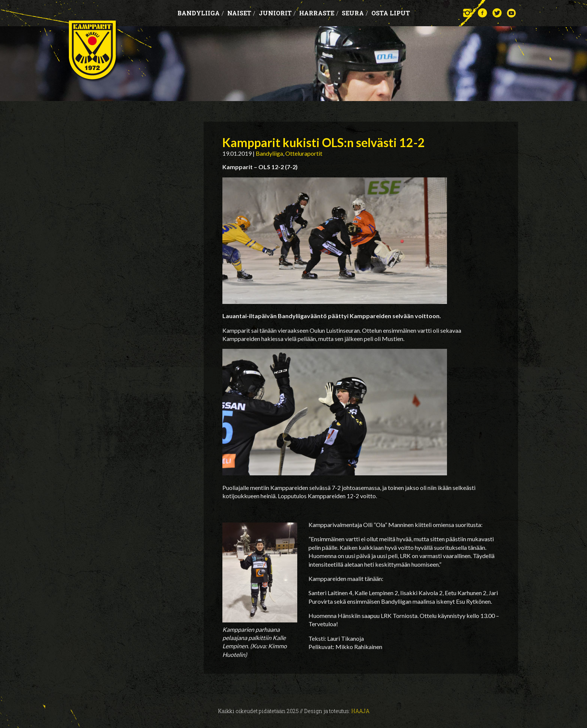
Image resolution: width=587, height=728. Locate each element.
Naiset (241, 13)
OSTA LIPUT (391, 13)
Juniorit (277, 13)
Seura (355, 13)
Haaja (360, 711)
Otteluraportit (304, 153)
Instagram (468, 13)
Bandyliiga (201, 13)
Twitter (497, 13)
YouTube (512, 13)
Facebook (482, 13)
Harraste (319, 13)
